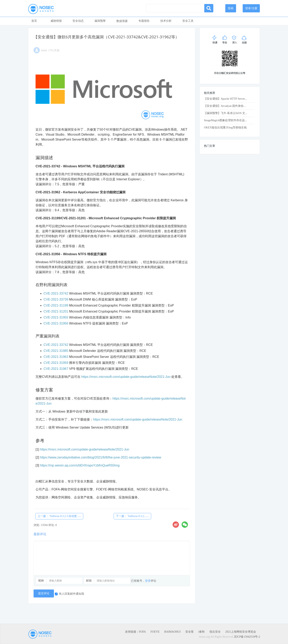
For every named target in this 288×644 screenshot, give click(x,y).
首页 (34, 21)
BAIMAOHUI (172, 632)
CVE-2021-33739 (56, 299)
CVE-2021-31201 (56, 311)
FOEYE (155, 632)
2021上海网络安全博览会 (241, 632)
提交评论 (44, 593)
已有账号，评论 (144, 581)
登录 (148, 581)
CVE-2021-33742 (56, 293)
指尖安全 (215, 632)
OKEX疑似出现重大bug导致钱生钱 (225, 128)
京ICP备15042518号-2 (247, 637)
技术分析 (166, 21)
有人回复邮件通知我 (70, 594)
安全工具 (188, 21)
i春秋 (202, 632)
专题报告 (144, 21)
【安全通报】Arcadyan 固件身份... (225, 106)
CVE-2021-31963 (56, 357)
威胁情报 (56, 21)
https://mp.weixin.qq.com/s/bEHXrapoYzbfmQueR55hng (80, 465)
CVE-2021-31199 (56, 305)
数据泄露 (122, 21)
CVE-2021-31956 (56, 323)
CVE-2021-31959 (56, 363)
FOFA (143, 632)
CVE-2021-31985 (56, 351)
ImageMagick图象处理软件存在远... (225, 120)
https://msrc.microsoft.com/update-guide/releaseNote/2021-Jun (126, 377)
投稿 (231, 8)
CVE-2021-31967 (56, 369)
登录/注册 (251, 8)
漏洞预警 (100, 21)
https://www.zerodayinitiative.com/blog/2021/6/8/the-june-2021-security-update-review (101, 457)
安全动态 (78, 21)
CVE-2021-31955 (56, 317)
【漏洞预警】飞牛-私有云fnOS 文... (225, 113)
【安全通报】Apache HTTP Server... (225, 99)
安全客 (190, 632)
